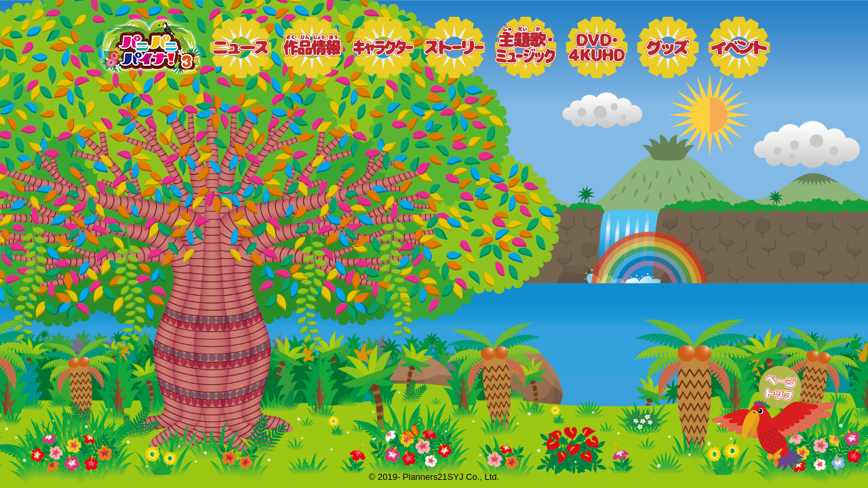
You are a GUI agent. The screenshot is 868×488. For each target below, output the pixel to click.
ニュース (241, 47)
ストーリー (454, 47)
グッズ (668, 47)
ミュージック (526, 47)
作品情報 (312, 47)
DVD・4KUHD (597, 47)
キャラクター (383, 47)
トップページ (149, 47)
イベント (739, 47)
